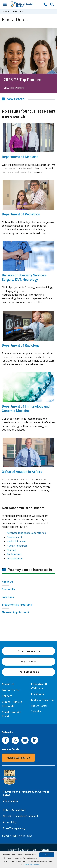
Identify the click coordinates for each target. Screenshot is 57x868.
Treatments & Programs (17, 605)
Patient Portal (39, 706)
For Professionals (29, 672)
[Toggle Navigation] (5, 4)
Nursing (11, 550)
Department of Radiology (21, 345)
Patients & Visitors (29, 651)
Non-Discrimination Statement (21, 816)
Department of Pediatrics (21, 214)
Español (13, 850)
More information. (32, 864)
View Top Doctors (14, 88)
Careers (7, 696)
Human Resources (17, 546)
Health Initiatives (16, 541)
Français (44, 850)
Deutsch (24, 850)
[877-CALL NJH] (45, 4)
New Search (13, 99)
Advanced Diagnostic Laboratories (26, 533)
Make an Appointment (16, 612)
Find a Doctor (11, 690)
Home (6, 11)
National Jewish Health (21, 836)
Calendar (36, 711)
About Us (7, 582)
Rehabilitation (15, 559)
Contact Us (9, 589)
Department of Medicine (20, 157)
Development (14, 537)
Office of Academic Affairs (22, 472)
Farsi (34, 850)
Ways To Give (28, 662)
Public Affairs (14, 554)
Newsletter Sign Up (18, 758)
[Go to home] (25, 4)
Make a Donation (42, 700)
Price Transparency (14, 828)
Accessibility (10, 822)
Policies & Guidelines (15, 810)
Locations (8, 597)
